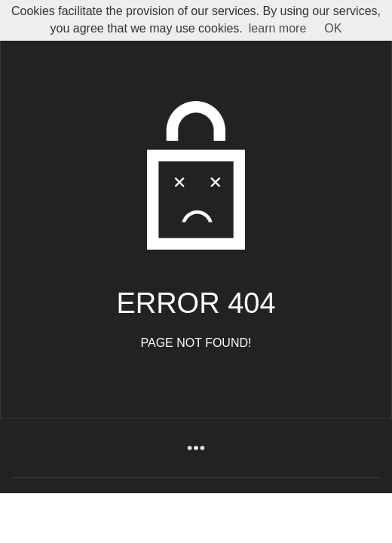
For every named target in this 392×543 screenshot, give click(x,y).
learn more (277, 28)
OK (333, 28)
